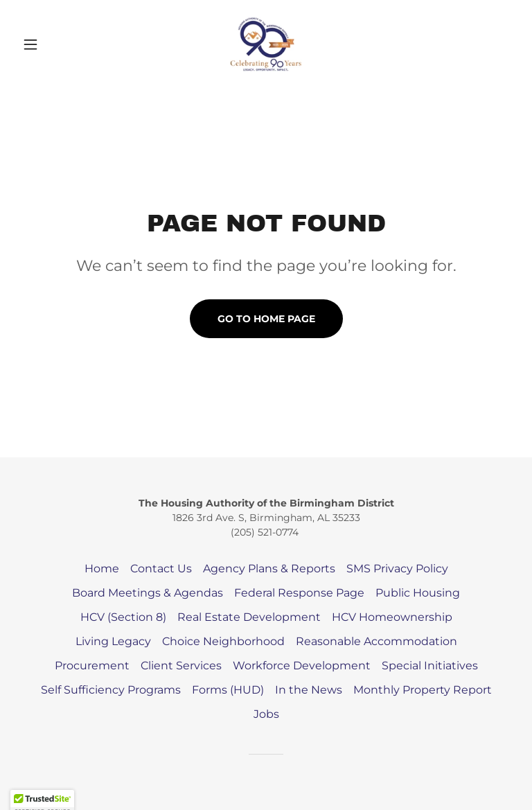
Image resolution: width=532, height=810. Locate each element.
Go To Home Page (266, 319)
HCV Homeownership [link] (392, 617)
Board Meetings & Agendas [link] (148, 593)
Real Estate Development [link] (249, 617)
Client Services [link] (181, 666)
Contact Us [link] (161, 569)
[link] (266, 44)
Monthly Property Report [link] (423, 690)
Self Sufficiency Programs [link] (111, 690)
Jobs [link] (266, 714)
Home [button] (102, 569)
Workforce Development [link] (302, 666)
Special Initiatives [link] (430, 666)
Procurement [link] (92, 666)
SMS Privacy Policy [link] (397, 569)
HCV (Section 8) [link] (123, 617)
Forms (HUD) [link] (228, 690)
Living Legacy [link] (113, 641)
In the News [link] (309, 690)
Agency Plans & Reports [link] (269, 569)
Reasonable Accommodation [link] (376, 641)
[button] (54, 44)
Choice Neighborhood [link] (223, 641)
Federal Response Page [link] (299, 593)
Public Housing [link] (418, 593)
